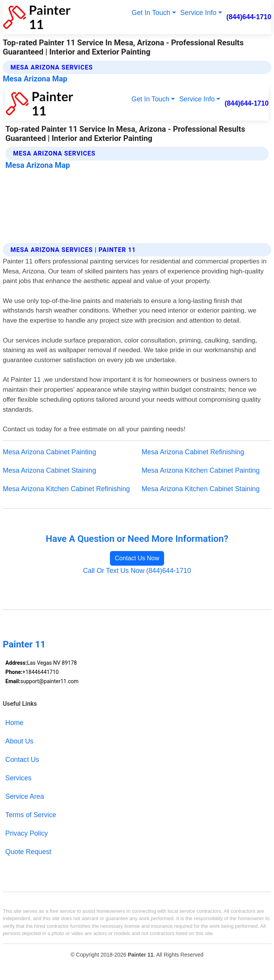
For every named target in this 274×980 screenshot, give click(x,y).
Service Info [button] (198, 13)
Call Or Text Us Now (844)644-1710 (137, 571)
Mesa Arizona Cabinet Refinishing (193, 452)
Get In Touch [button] (151, 13)
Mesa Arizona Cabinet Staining (49, 470)
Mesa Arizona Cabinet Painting (49, 452)
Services (18, 778)
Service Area (25, 796)
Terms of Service (31, 815)
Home (14, 723)
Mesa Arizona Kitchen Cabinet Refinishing (66, 489)
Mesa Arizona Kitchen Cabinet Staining (201, 489)
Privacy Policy (27, 833)
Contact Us (22, 760)
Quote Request (28, 852)
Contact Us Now (137, 558)
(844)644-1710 (249, 17)
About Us (19, 741)
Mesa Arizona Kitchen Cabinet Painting (201, 470)
